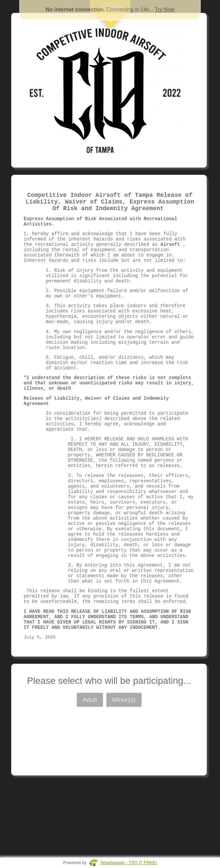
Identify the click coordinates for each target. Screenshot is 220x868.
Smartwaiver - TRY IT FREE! (129, 863)
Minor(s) (124, 770)
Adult (90, 770)
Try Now (165, 9)
